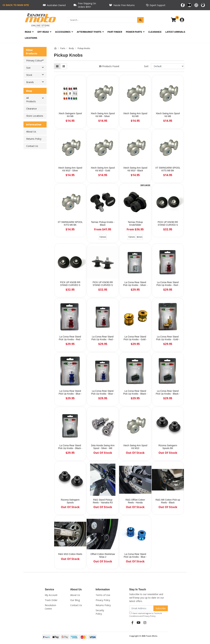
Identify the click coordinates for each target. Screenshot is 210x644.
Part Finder (115, 32)
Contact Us (32, 146)
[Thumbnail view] (57, 66)
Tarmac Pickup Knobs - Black (103, 223)
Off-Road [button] (44, 32)
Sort (146, 66)
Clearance (155, 32)
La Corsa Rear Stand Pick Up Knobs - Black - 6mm (168, 394)
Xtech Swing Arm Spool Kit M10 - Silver (70, 169)
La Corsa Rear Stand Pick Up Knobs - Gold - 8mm (135, 339)
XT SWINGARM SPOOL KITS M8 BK (168, 169)
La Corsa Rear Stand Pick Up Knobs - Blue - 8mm (135, 557)
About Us (31, 132)
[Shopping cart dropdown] (176, 20)
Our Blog (75, 600)
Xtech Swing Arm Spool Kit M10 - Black (135, 169)
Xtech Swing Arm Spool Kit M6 (168, 115)
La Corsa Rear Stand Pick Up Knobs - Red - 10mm (103, 339)
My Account (51, 595)
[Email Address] (141, 608)
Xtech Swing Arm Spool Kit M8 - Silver (103, 115)
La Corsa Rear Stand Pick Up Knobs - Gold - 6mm (168, 339)
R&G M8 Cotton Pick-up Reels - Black (168, 501)
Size (36, 67)
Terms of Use (103, 595)
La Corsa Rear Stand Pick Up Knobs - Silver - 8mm (135, 285)
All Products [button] (31, 100)
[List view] (64, 66)
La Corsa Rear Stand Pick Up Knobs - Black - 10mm (70, 448)
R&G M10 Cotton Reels (70, 554)
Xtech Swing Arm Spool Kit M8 (135, 115)
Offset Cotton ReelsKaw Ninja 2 (103, 555)
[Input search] (103, 20)
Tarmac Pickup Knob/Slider (135, 223)
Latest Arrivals (175, 32)
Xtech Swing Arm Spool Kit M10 (135, 447)
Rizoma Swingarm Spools (70, 501)
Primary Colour (36, 60)
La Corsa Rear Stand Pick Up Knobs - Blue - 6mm (70, 394)
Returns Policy (34, 139)
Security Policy (100, 612)
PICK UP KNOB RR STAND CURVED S (168, 223)
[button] (43, 98)
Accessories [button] (64, 32)
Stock (36, 75)
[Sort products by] (168, 66)
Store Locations (35, 116)
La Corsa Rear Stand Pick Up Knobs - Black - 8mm (135, 394)
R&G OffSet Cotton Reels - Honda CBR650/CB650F (135, 503)
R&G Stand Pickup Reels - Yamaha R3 (103, 501)
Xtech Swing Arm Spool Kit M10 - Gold (103, 169)
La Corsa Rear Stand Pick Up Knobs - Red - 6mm (70, 339)
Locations (31, 38)
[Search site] (140, 20)
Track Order (51, 600)
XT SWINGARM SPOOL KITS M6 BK (70, 223)
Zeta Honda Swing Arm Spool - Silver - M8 (103, 447)
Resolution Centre (50, 607)
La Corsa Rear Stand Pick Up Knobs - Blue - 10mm (103, 394)
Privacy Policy (103, 600)
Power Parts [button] (135, 32)
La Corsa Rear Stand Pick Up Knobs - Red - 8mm (168, 285)
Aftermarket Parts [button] (90, 32)
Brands (36, 82)
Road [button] (29, 32)
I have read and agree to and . (146, 615)
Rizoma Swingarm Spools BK (168, 447)
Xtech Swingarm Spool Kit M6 (70, 115)
